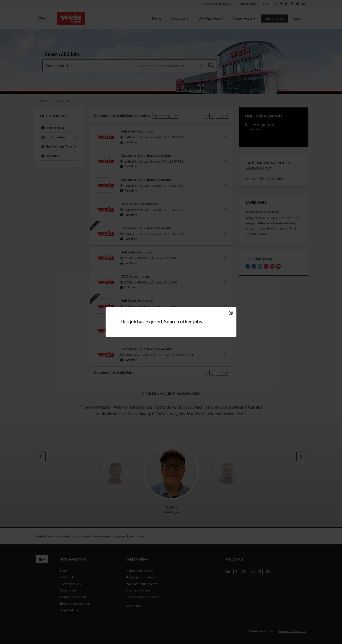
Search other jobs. (184, 322)
